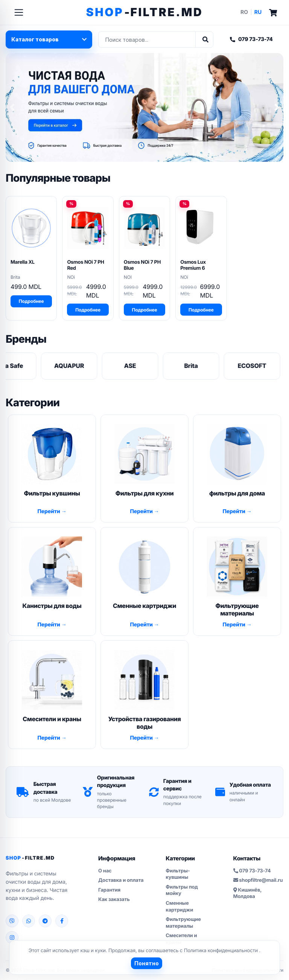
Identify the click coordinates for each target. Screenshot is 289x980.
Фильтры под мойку (182, 890)
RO (244, 12)
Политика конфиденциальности (222, 951)
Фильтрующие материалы (183, 923)
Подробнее (31, 301)
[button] (12, 107)
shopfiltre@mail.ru (258, 880)
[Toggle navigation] (19, 12)
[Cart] (273, 12)
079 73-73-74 (251, 39)
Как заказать (114, 899)
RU (258, 12)
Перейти (49, 511)
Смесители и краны (181, 939)
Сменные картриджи (179, 907)
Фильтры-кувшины (178, 874)
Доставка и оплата (121, 880)
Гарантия (109, 890)
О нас (105, 871)
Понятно (147, 963)
